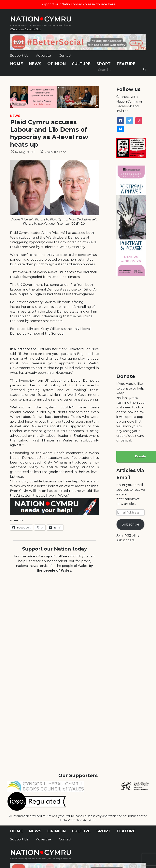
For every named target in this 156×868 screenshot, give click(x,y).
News (35, 64)
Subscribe (130, 524)
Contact (65, 56)
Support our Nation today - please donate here (78, 4)
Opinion (57, 64)
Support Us (19, 56)
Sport (104, 64)
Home (16, 64)
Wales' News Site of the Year (26, 29)
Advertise (43, 56)
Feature (126, 64)
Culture (81, 64)
